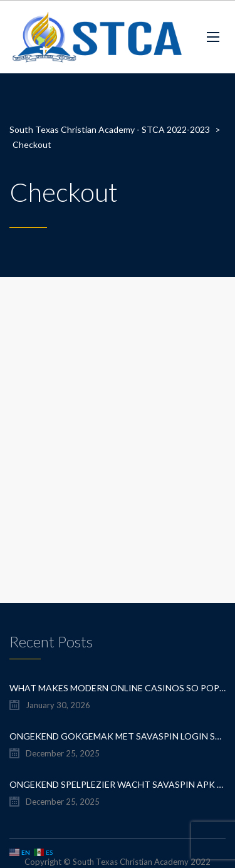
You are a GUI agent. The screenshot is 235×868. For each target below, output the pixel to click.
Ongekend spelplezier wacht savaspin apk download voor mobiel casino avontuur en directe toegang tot (118, 784)
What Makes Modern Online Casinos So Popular (118, 688)
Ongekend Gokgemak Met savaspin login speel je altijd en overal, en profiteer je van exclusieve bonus (118, 736)
